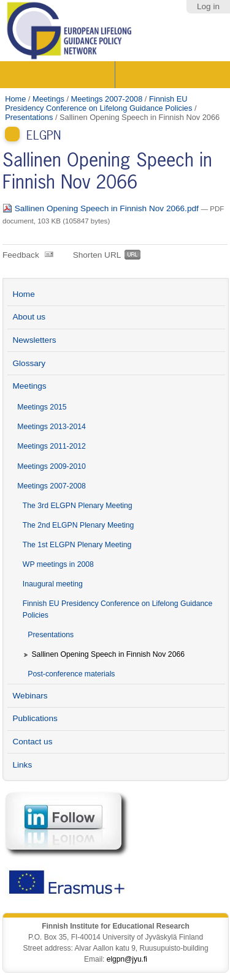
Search (171, 75)
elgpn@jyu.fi (127, 959)
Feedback (21, 255)
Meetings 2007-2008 (107, 99)
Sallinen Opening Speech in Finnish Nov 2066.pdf (102, 208)
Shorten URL (97, 255)
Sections (59, 75)
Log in (208, 6)
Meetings (48, 99)
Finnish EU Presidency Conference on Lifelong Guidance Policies (98, 103)
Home (15, 99)
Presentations (29, 117)
